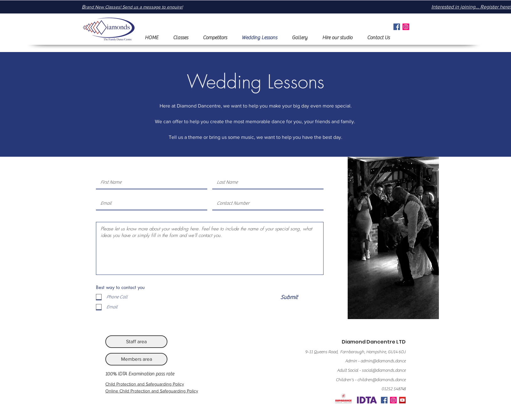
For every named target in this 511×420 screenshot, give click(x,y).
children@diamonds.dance (382, 380)
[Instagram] (406, 27)
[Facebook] (397, 27)
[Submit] (289, 297)
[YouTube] (402, 400)
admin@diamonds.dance (383, 361)
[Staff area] (136, 342)
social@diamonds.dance (384, 370)
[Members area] (136, 359)
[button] (180, 38)
